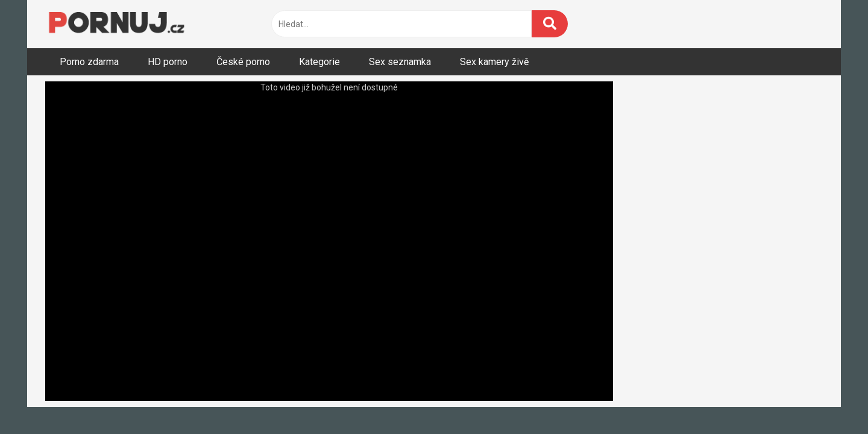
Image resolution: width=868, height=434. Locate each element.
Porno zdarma (89, 62)
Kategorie (319, 62)
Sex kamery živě (494, 62)
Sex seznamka (400, 62)
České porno (243, 62)
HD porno (168, 62)
